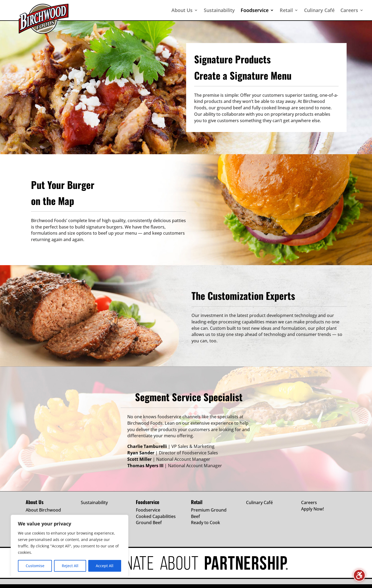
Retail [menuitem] (286, 10)
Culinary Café (259, 502)
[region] (70, 546)
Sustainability (94, 502)
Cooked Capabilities (156, 516)
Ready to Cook (206, 523)
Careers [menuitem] (349, 10)
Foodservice (148, 510)
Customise (35, 566)
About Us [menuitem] (182, 10)
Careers (309, 502)
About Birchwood (43, 510)
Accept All (105, 566)
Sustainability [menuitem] (219, 10)
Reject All (70, 566)
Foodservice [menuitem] (255, 10)
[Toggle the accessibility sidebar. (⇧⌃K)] (359, 575)
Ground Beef (149, 523)
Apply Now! (312, 509)
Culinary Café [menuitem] (319, 10)
